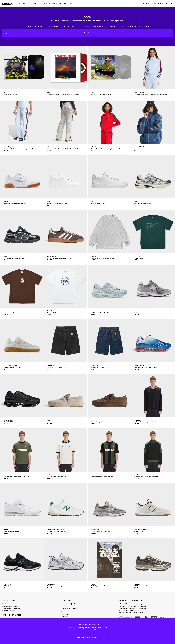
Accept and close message (88, 637)
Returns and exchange (69, 612)
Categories (45, 3)
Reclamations (65, 614)
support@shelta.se (72, 604)
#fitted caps (144, 27)
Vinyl (65, 3)
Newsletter (57, 3)
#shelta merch (99, 27)
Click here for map (9, 610)
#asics (29, 27)
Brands (35, 3)
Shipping (64, 616)
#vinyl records (84, 27)
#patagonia (131, 27)
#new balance (69, 27)
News (18, 3)
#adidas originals (53, 27)
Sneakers (27, 3)
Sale (72, 3)
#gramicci (39, 27)
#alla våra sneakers (116, 27)
